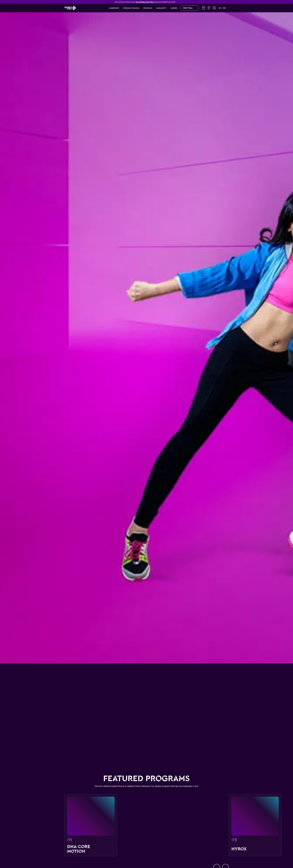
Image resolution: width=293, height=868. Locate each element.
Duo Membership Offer (145, 2)
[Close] (227, 2)
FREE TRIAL (190, 8)
